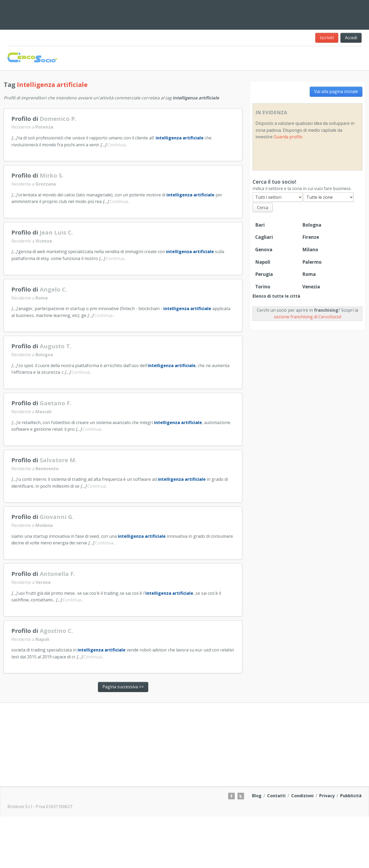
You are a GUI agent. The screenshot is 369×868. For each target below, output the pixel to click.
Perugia (264, 274)
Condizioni (302, 796)
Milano (310, 250)
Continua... (118, 145)
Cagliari (264, 237)
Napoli (263, 262)
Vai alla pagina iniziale (336, 91)
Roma (309, 274)
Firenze (311, 237)
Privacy (327, 796)
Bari (260, 225)
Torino (263, 287)
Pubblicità (351, 796)
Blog (257, 796)
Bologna (312, 225)
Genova (264, 250)
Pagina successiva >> (123, 687)
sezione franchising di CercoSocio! (308, 317)
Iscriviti (327, 38)
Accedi (351, 38)
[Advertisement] (233, 14)
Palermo (312, 262)
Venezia (311, 287)
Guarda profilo (288, 137)
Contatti (276, 796)
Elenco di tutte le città (276, 296)
